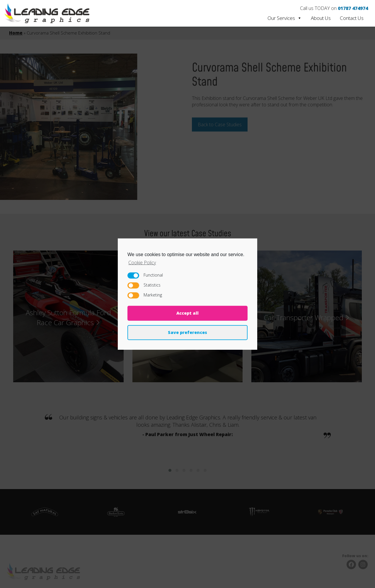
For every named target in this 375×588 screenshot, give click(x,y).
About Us (321, 18)
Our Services (285, 18)
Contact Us (352, 18)
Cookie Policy (142, 262)
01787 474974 (353, 8)
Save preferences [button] (187, 332)
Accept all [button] (187, 313)
